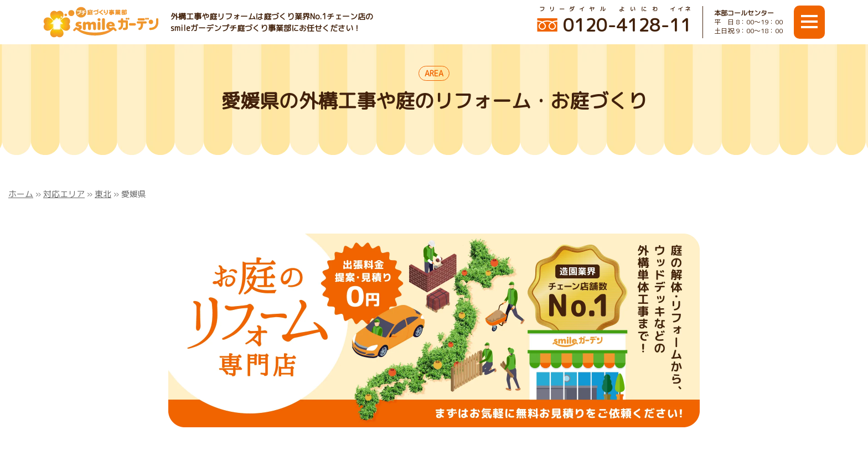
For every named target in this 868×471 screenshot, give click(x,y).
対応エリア (64, 194)
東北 (103, 194)
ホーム (21, 194)
